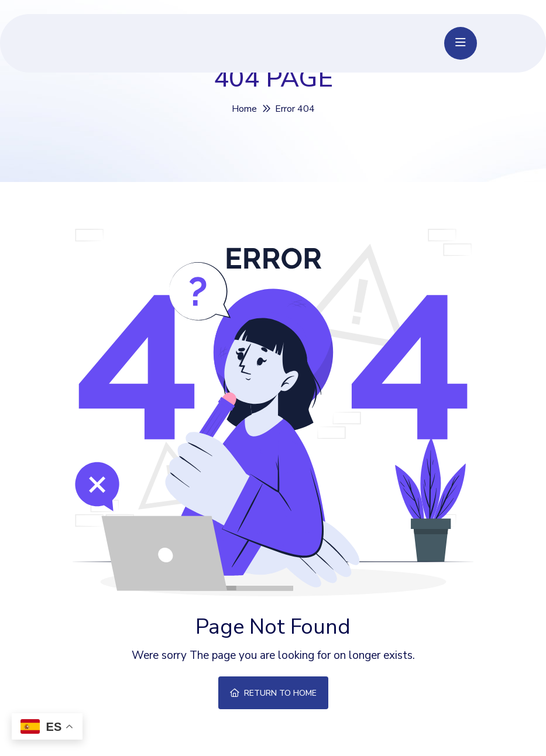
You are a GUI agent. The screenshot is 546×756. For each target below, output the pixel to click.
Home (244, 109)
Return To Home (273, 693)
